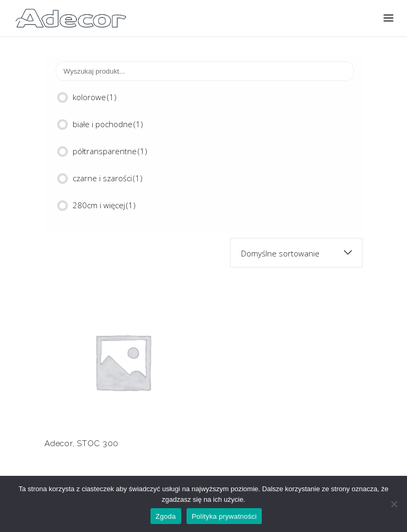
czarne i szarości (108, 178)
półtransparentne (110, 151)
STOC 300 (98, 444)
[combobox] (296, 253)
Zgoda (166, 516)
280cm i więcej (104, 205)
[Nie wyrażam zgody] (394, 504)
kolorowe (95, 97)
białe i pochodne (108, 124)
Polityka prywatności (224, 516)
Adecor (59, 444)
